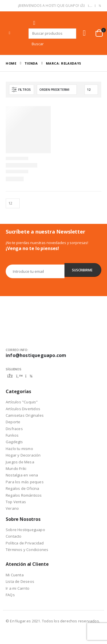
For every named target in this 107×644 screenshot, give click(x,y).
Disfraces (14, 429)
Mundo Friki (16, 468)
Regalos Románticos (24, 495)
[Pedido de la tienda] (57, 90)
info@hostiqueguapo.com (36, 355)
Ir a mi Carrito (18, 588)
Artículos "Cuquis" (22, 402)
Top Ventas (16, 502)
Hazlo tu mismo (19, 449)
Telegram (29, 376)
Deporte (13, 422)
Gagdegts (14, 442)
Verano (12, 508)
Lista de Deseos (20, 581)
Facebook (10, 376)
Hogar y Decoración (23, 455)
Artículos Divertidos (23, 409)
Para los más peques (25, 482)
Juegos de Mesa (20, 462)
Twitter (19, 376)
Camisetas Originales (25, 415)
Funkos (12, 435)
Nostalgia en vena (22, 475)
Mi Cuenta (15, 575)
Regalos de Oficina (23, 488)
